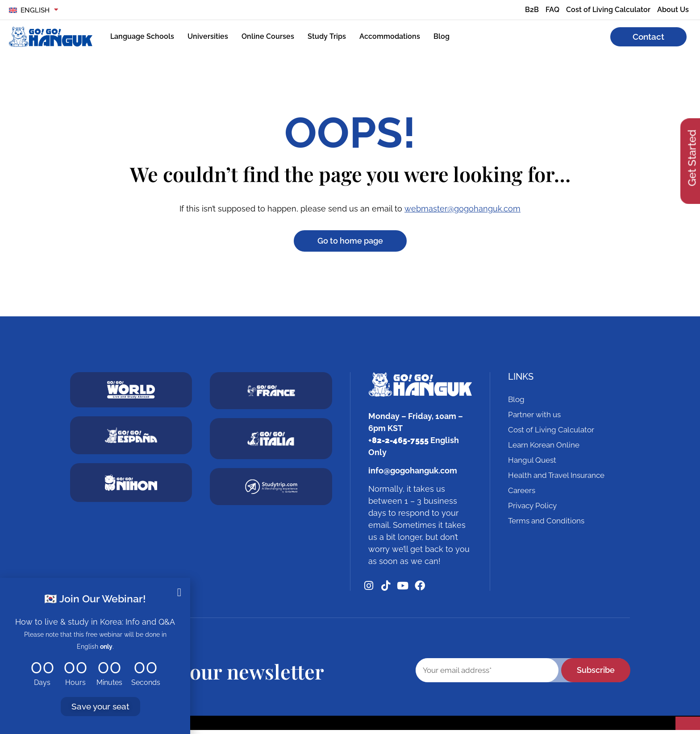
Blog (442, 36)
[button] (179, 592)
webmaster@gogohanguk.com (462, 209)
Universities (208, 36)
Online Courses (268, 36)
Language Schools (142, 36)
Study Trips (327, 36)
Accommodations (390, 36)
